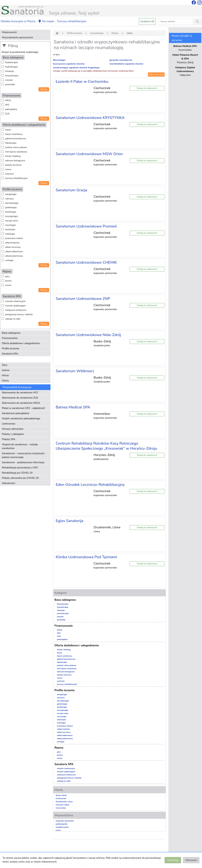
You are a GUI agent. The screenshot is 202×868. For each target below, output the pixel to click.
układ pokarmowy (14, 256)
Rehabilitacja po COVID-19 (17, 473)
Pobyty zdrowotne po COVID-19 (20, 478)
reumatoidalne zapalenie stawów (126, 64)
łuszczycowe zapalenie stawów (69, 64)
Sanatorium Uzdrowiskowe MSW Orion (89, 154)
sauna (8, 169)
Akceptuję (173, 860)
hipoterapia (11, 143)
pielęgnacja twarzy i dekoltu (19, 314)
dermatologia (12, 203)
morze (8, 285)
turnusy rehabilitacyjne (16, 178)
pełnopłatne (11, 109)
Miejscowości (9, 32)
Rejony (115, 33)
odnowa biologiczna (15, 161)
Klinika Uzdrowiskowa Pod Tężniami (86, 557)
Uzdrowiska (9, 424)
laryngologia (11, 216)
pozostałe (10, 84)
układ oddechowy (14, 251)
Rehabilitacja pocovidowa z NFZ (20, 468)
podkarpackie (62, 824)
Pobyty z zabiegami (13, 434)
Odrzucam (191, 860)
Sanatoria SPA (10, 354)
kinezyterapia (12, 76)
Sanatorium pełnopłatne (16, 413)
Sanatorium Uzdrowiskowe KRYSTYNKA (90, 118)
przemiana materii (14, 238)
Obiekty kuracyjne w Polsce (18, 21)
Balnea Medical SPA (73, 407)
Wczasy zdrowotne (13, 429)
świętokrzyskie (62, 827)
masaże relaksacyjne (15, 301)
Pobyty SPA (9, 439)
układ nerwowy (13, 247)
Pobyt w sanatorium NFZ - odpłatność (23, 408)
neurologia (10, 225)
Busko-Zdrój (61, 795)
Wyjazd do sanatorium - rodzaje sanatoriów (20, 446)
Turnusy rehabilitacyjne (71, 21)
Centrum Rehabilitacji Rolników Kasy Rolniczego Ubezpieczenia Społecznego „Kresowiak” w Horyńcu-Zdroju (106, 446)
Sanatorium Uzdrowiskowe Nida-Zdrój (88, 335)
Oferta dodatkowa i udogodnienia (21, 343)
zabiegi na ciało (13, 319)
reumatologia (97, 33)
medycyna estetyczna (16, 310)
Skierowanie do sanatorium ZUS (20, 398)
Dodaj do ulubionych (147, 88)
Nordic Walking (13, 156)
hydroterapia (11, 67)
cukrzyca (9, 199)
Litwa (58, 830)
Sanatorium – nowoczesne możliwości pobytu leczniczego (23, 455)
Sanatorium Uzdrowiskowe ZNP (83, 299)
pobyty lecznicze (13, 165)
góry (7, 276)
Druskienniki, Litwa (64, 802)
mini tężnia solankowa (16, 152)
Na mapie (46, 21)
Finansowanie (10, 338)
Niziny (5, 381)
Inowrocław (61, 808)
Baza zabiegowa (11, 333)
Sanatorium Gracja (71, 190)
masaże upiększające (15, 306)
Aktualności (9, 483)
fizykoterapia (11, 62)
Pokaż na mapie (156, 74)
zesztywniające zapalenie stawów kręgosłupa (76, 68)
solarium (9, 174)
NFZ (7, 105)
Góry (5, 365)
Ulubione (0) (147, 21)
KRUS (8, 100)
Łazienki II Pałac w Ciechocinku (82, 81)
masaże (9, 80)
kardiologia (11, 212)
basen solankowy (14, 134)
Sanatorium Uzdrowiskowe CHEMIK (86, 262)
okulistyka (10, 229)
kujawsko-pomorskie (65, 821)
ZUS (7, 114)
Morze (5, 375)
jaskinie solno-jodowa (16, 147)
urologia (9, 260)
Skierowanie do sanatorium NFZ (20, 393)
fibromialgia (59, 60)
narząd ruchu (12, 221)
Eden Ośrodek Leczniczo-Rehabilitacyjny (90, 485)
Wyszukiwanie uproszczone (17, 37)
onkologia (10, 234)
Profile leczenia (10, 348)
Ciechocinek (61, 798)
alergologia (11, 194)
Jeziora (6, 370)
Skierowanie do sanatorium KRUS (21, 403)
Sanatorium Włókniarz (75, 371)
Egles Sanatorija (70, 521)
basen (8, 130)
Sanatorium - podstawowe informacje (23, 462)
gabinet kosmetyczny (16, 139)
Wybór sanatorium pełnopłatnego (21, 419)
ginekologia (11, 207)
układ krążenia (12, 243)
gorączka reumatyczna (121, 60)
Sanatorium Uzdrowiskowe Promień (86, 226)
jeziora (8, 281)
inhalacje (10, 71)
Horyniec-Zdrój (62, 805)
